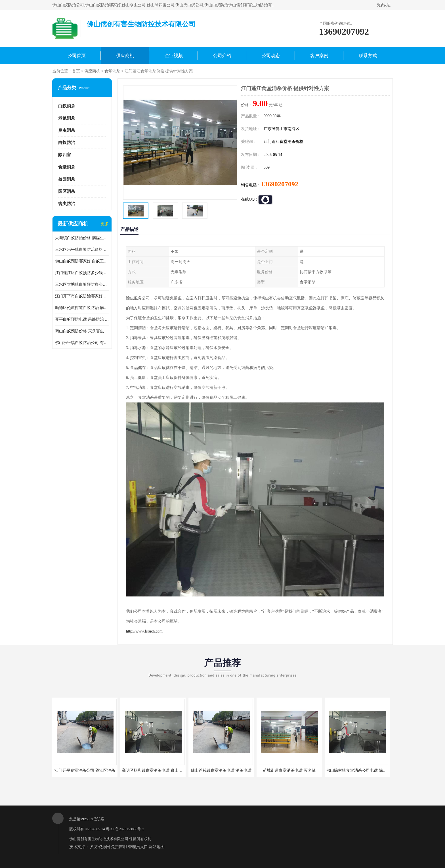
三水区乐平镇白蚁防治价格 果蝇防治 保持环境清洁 (82, 250)
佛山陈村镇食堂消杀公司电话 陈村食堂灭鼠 (364, 770)
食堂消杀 (112, 71)
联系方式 (368, 56)
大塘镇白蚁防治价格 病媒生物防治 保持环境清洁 (82, 238)
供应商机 (125, 56)
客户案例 (319, 56)
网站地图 (157, 847)
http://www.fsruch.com (144, 631)
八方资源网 (100, 847)
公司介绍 (222, 56)
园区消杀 (67, 191)
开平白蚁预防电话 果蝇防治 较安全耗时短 (82, 319)
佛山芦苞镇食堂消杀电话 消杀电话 (221, 770)
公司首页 (77, 56)
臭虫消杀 (67, 130)
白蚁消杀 (67, 106)
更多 (105, 224)
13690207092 (280, 184)
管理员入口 (138, 847)
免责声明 (119, 847)
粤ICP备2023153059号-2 (125, 829)
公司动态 (271, 56)
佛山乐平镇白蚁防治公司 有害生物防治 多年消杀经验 (82, 343)
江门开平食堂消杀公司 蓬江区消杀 (85, 770)
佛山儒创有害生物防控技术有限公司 (99, 839)
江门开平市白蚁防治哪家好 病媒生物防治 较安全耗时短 (82, 296)
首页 (76, 71)
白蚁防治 (67, 143)
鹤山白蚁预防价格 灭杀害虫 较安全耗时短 (82, 331)
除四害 (65, 155)
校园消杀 (67, 179)
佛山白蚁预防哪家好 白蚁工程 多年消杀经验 (82, 261)
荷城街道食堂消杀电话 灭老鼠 (289, 770)
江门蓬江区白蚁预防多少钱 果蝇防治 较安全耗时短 (82, 273)
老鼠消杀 (67, 118)
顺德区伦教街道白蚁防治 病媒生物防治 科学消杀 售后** (82, 308)
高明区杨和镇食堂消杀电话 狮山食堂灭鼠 (158, 770)
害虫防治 (67, 204)
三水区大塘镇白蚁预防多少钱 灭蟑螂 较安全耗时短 (82, 284)
